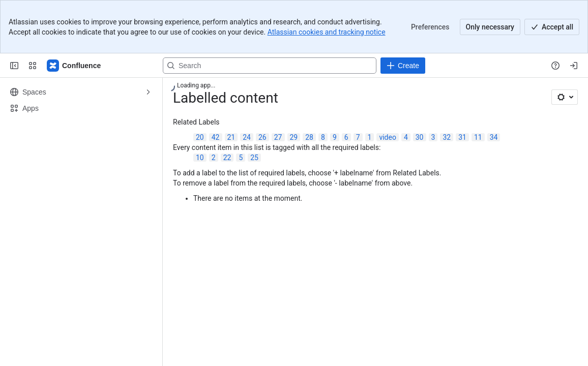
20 (200, 137)
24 (247, 137)
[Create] (403, 66)
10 (200, 158)
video (388, 137)
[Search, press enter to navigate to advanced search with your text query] (270, 66)
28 (309, 137)
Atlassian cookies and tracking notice (327, 32)
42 (216, 137)
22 (227, 158)
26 (262, 137)
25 (254, 158)
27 (278, 137)
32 (447, 137)
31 (462, 137)
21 (231, 137)
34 (494, 137)
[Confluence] (74, 66)
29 (294, 137)
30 (420, 137)
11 (478, 137)
